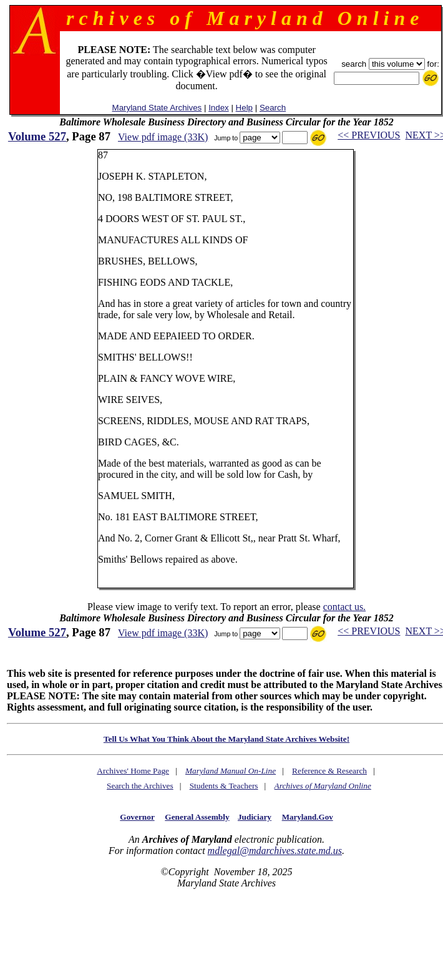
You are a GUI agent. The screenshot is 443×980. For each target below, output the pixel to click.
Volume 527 (37, 136)
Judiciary (255, 817)
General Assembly (197, 817)
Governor (137, 817)
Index (219, 108)
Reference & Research (329, 771)
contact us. (344, 607)
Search (273, 108)
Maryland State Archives (157, 108)
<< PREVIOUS (369, 135)
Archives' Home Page (133, 771)
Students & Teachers (224, 786)
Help (244, 108)
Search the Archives (140, 786)
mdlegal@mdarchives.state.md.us (275, 851)
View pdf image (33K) (163, 137)
